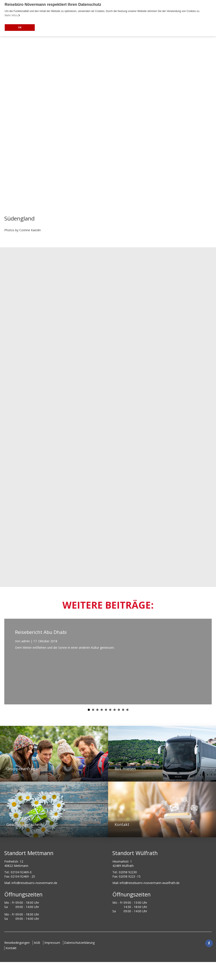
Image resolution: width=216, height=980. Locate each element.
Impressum (54, 943)
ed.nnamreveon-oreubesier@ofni (34, 883)
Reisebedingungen (17, 943)
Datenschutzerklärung (83, 943)
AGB (38, 943)
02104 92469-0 (21, 872)
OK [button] (20, 27)
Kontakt (12, 948)
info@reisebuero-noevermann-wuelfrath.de (150, 883)
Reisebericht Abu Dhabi (41, 632)
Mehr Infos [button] (12, 15)
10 (127, 710)
